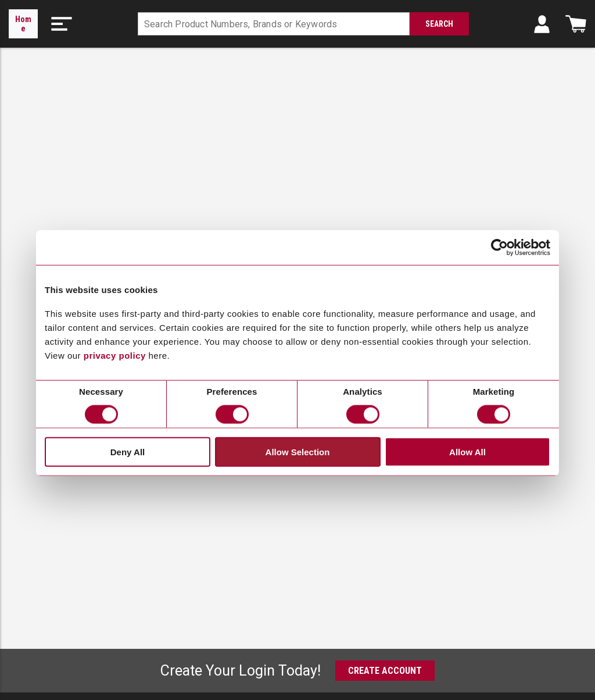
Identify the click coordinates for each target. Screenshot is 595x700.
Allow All (467, 451)
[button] (62, 24)
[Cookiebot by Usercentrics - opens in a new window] (499, 248)
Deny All (128, 451)
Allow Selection (298, 451)
